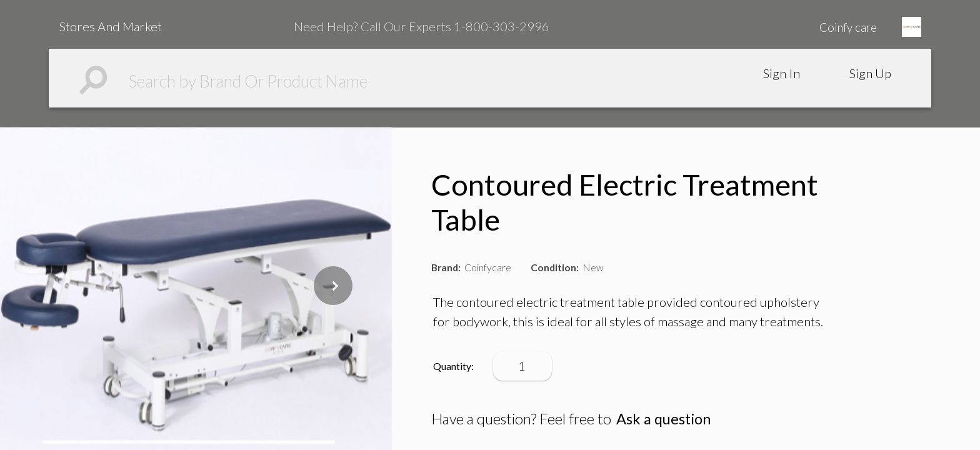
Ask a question (663, 419)
